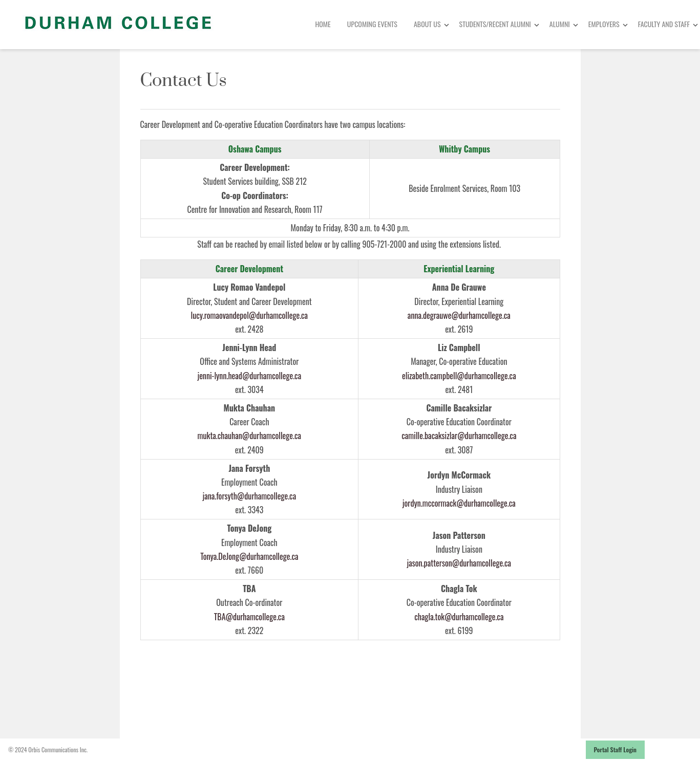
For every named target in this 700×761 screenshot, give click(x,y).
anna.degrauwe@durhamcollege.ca (459, 315)
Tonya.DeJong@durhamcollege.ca (249, 556)
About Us (427, 24)
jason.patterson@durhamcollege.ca (459, 563)
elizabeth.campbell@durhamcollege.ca (459, 376)
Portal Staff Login (616, 749)
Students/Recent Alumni (495, 24)
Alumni (560, 24)
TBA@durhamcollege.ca (249, 617)
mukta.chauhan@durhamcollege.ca (249, 436)
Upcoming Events (372, 24)
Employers (604, 24)
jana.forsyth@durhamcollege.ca (250, 496)
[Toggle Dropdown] (447, 25)
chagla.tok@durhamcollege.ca (459, 617)
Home (323, 24)
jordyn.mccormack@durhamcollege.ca (459, 503)
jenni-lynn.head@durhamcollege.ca (249, 376)
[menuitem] (323, 25)
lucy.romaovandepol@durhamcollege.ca (250, 315)
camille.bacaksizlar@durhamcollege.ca (459, 436)
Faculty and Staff (664, 24)
